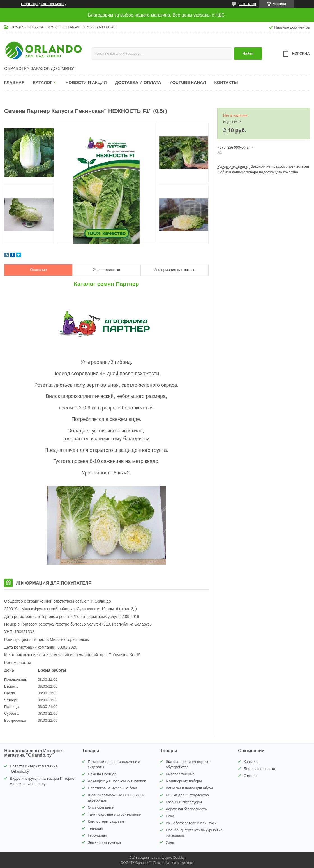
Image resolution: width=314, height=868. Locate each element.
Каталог (43, 82)
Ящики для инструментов (187, 795)
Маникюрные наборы (184, 781)
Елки (170, 816)
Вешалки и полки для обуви (189, 788)
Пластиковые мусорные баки (112, 788)
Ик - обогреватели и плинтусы (191, 823)
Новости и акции (86, 82)
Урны (170, 842)
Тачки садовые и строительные (114, 814)
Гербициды (97, 835)
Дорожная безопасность (186, 809)
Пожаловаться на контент (173, 863)
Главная (14, 82)
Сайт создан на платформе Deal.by (157, 858)
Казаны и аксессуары (184, 802)
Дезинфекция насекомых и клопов (117, 781)
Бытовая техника (180, 774)
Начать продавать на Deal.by (44, 4)
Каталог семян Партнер (107, 284)
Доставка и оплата (138, 82)
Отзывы (250, 776)
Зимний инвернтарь (104, 842)
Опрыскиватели (101, 807)
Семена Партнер (102, 774)
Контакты (226, 82)
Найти (248, 53)
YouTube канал (188, 82)
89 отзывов (247, 4)
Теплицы (95, 828)
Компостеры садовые (106, 821)
